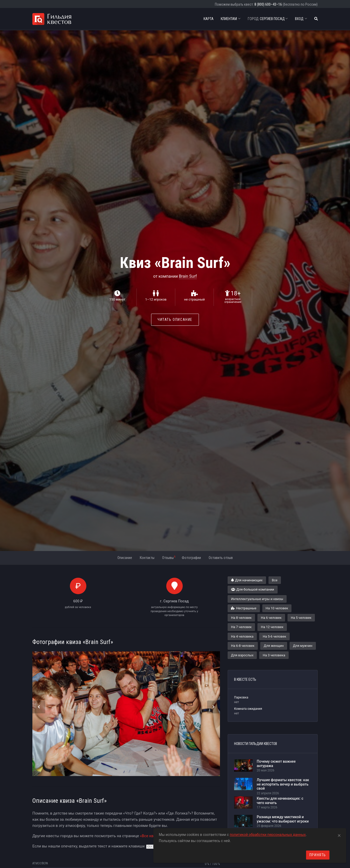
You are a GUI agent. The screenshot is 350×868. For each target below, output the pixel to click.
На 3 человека (274, 655)
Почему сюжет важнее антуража (276, 764)
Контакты (147, 558)
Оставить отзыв (221, 558)
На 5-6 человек (274, 636)
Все (275, 580)
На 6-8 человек (243, 646)
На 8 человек (241, 618)
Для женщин (274, 646)
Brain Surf (188, 276)
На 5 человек (301, 618)
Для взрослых (242, 655)
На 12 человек (272, 627)
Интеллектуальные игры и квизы (257, 599)
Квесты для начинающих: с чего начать (280, 801)
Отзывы (169, 557)
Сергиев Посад (268, 19)
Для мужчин (303, 646)
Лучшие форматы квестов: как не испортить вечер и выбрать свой (283, 784)
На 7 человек (241, 627)
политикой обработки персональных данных (268, 835)
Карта (209, 19)
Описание (125, 558)
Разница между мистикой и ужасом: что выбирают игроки (283, 819)
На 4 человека (242, 636)
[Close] (339, 835)
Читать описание (175, 320)
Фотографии (191, 558)
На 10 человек (277, 608)
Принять (318, 855)
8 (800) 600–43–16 (268, 4)
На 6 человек (271, 618)
